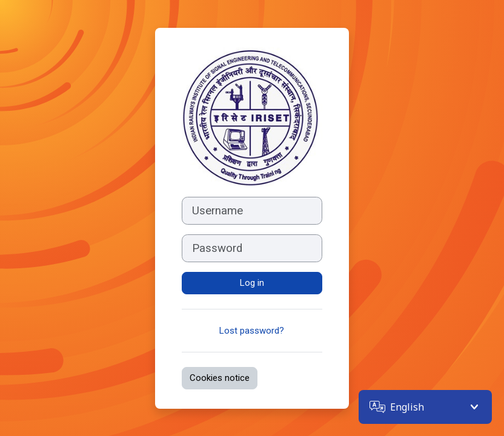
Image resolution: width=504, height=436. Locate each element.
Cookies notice (220, 378)
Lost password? (252, 331)
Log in (252, 283)
